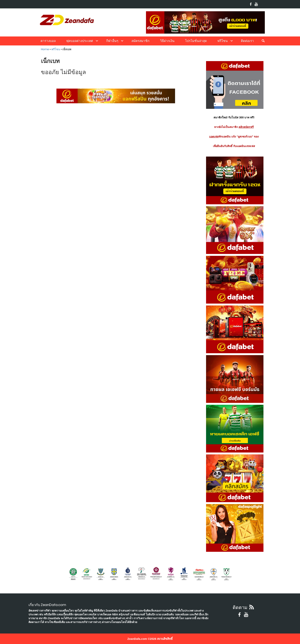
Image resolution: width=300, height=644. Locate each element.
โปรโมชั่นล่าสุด (196, 41)
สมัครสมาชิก (140, 41)
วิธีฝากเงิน (167, 41)
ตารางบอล (48, 41)
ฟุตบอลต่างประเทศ (80, 41)
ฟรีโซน (223, 41)
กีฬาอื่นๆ (112, 41)
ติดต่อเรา (247, 41)
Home (45, 49)
